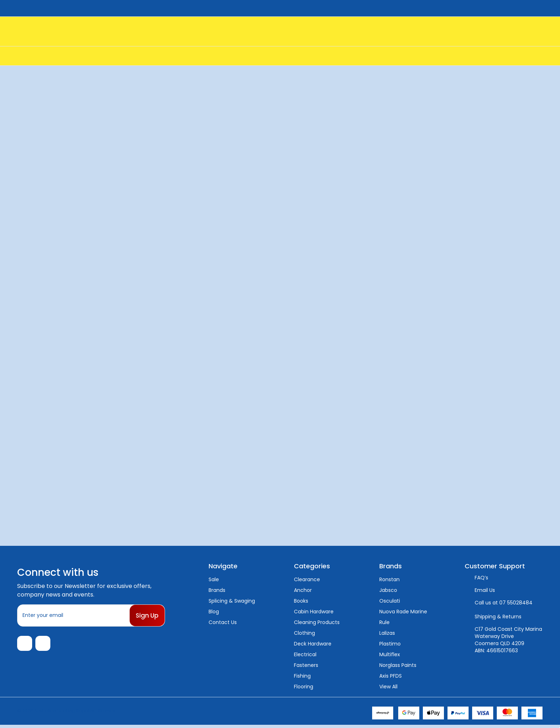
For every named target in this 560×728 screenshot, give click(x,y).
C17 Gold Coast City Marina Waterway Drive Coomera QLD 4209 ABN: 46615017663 (508, 640)
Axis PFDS (391, 676)
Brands (217, 590)
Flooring (304, 687)
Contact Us (223, 622)
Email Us (485, 590)
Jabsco (388, 590)
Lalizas (387, 633)
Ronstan (389, 579)
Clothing (304, 633)
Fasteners (306, 665)
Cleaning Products (317, 622)
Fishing (302, 676)
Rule (384, 622)
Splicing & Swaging (232, 601)
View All (388, 687)
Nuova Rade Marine (403, 612)
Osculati (390, 601)
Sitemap (107, 714)
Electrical (305, 654)
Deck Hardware (313, 644)
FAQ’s (481, 578)
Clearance (307, 579)
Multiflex (390, 654)
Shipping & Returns (498, 617)
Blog (214, 612)
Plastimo (390, 644)
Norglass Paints (398, 665)
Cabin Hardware (314, 612)
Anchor (303, 590)
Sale (214, 579)
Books (301, 601)
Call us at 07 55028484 (504, 603)
